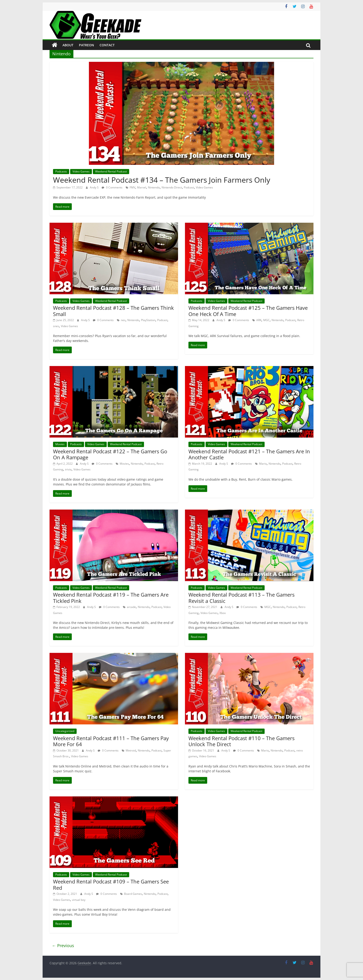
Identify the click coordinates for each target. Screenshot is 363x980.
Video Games (81, 171)
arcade (131, 607)
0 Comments (112, 187)
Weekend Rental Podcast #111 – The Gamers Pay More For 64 (111, 741)
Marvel (142, 187)
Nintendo (154, 187)
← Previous (63, 946)
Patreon (86, 45)
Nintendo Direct (172, 187)
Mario (263, 464)
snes (56, 326)
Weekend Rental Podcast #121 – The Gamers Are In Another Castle (249, 454)
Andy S (95, 187)
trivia (68, 469)
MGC (266, 320)
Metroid (131, 750)
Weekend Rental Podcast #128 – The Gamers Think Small (113, 311)
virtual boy (79, 900)
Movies (60, 444)
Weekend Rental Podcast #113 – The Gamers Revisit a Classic (241, 598)
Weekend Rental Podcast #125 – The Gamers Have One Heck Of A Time (248, 311)
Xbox (223, 613)
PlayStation (148, 320)
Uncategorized (65, 731)
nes (123, 320)
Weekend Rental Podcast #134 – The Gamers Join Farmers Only (162, 180)
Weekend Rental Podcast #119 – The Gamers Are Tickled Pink (111, 598)
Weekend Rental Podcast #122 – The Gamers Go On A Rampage (110, 454)
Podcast (189, 187)
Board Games (133, 894)
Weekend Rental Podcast (111, 171)
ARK (259, 320)
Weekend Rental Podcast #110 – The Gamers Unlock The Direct (241, 741)
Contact (107, 45)
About (68, 45)
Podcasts (61, 171)
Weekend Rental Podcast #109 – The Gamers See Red (111, 884)
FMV (132, 187)
